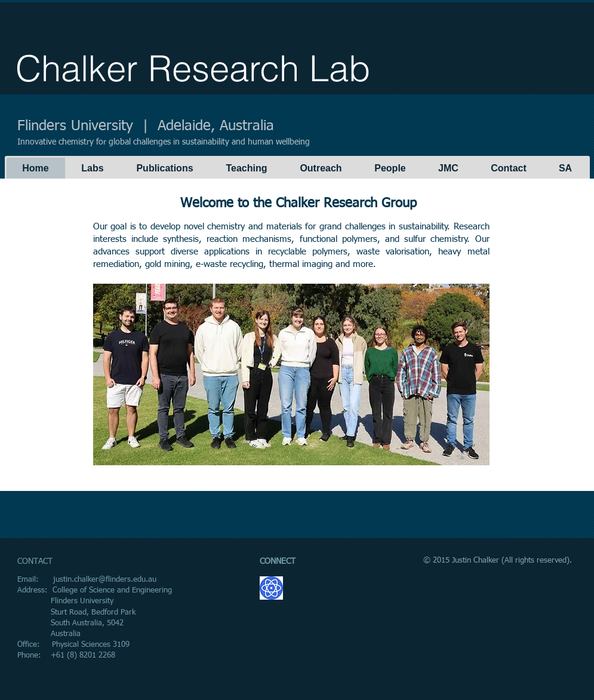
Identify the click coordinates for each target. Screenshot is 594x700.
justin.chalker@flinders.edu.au (105, 580)
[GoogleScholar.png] (271, 588)
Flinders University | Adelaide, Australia (146, 126)
